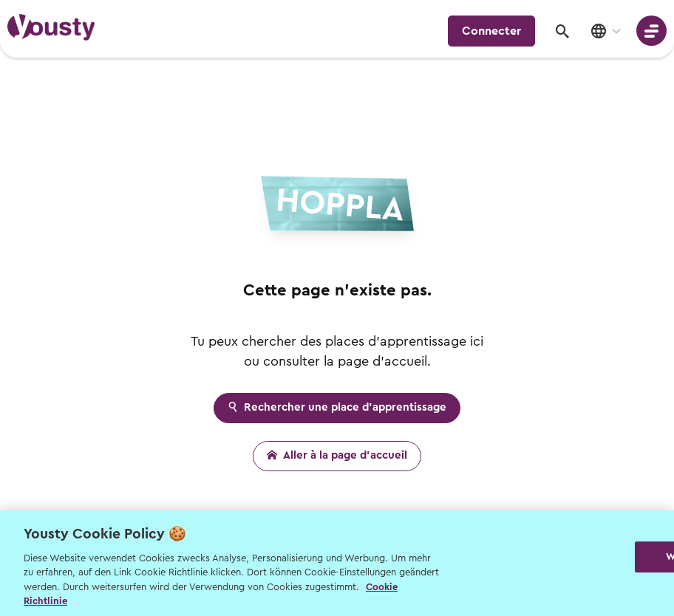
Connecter (491, 31)
